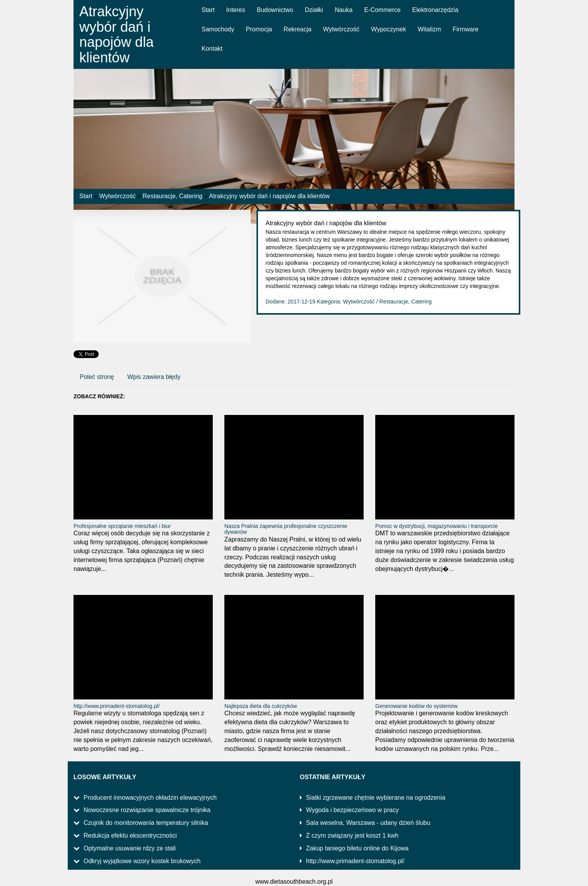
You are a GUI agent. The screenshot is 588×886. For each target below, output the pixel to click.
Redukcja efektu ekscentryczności (130, 835)
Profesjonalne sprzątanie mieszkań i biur (122, 526)
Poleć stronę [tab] (97, 377)
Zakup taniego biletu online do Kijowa (357, 848)
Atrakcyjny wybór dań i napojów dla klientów (269, 196)
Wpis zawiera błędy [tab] (154, 377)
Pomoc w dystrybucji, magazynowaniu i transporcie (437, 526)
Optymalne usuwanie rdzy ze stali (130, 848)
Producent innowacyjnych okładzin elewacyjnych (150, 798)
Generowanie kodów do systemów (416, 706)
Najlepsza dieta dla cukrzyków (261, 706)
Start (86, 196)
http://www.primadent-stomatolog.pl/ (117, 706)
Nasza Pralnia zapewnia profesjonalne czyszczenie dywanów (286, 529)
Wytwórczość (118, 196)
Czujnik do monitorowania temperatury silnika (146, 823)
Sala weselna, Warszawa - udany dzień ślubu (368, 823)
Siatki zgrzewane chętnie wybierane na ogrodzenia (376, 798)
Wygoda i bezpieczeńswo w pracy (352, 810)
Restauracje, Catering (172, 196)
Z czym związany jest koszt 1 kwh (352, 835)
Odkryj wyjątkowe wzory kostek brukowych (142, 861)
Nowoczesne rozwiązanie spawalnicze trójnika (147, 810)
